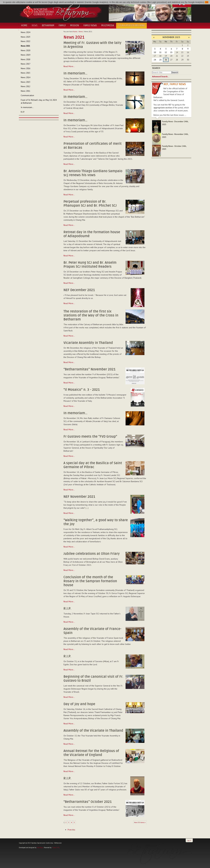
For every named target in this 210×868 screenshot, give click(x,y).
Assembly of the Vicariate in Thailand (93, 731)
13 (171, 52)
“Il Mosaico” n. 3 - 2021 (82, 390)
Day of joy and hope (79, 704)
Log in (189, 840)
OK (207, 2)
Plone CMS (55, 848)
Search (156, 68)
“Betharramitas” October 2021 (88, 802)
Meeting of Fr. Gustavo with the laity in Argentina (92, 45)
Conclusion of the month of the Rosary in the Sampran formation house (90, 581)
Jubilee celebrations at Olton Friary (92, 554)
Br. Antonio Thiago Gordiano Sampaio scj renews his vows (93, 173)
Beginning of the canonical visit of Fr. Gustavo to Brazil (93, 679)
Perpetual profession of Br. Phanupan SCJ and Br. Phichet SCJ (90, 204)
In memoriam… (75, 73)
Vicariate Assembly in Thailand (88, 343)
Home (24, 25)
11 (160, 52)
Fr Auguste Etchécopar (131, 25)
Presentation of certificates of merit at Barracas (93, 146)
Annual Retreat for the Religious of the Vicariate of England (91, 753)
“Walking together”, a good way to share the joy (96, 522)
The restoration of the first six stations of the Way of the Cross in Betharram (91, 315)
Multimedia (108, 25)
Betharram (48, 25)
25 (160, 60)
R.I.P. (67, 609)
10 (155, 52)
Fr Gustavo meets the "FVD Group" (90, 437)
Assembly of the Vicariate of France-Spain (92, 631)
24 (155, 60)
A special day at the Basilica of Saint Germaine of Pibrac (93, 465)
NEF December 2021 (79, 290)
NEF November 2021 (79, 497)
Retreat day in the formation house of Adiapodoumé (92, 234)
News (35, 25)
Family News (90, 25)
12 (166, 52)
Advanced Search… (161, 77)
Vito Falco (40, 848)
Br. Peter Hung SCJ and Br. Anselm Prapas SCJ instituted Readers (90, 265)
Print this (71, 830)
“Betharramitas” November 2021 (90, 369)
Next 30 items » (140, 822)
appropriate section (163, 108)
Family (62, 25)
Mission (75, 25)
